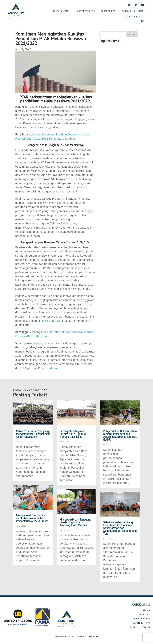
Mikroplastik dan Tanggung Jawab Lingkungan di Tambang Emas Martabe (75, 522)
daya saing (49, 321)
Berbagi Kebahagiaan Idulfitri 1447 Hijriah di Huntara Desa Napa (73, 434)
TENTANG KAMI (61, 11)
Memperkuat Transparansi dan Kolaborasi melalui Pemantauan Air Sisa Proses (32, 518)
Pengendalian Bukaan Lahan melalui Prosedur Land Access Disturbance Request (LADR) (120, 435)
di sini (54, 368)
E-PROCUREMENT (135, 17)
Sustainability (142, 619)
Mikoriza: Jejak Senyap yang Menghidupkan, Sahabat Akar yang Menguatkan (33, 434)
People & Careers (140, 627)
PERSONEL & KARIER (133, 11)
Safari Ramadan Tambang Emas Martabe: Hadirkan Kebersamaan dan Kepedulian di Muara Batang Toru (120, 528)
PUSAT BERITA (108, 11)
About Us (145, 614)
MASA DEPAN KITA (85, 11)
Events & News (141, 623)
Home (147, 610)
